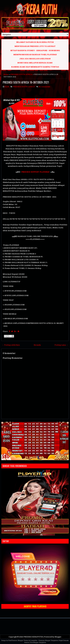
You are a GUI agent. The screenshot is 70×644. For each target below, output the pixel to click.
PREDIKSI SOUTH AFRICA (21, 74)
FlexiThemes (13, 640)
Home (6, 74)
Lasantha (34, 640)
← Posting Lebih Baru (11, 345)
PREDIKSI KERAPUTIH (33, 637)
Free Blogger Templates (38, 642)
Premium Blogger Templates (48, 640)
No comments (44, 87)
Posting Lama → (61, 345)
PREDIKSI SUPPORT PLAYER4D (35, 172)
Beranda (37, 345)
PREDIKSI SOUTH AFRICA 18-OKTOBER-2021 (26, 82)
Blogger (58, 637)
